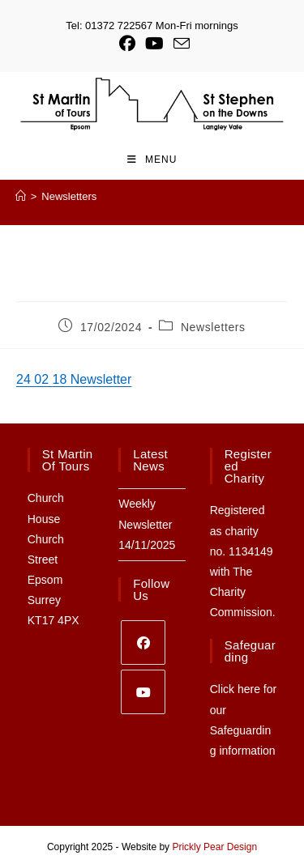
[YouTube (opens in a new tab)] (154, 44)
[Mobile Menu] (152, 160)
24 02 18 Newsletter (74, 379)
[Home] (21, 196)
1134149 (251, 551)
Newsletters (69, 196)
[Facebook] (143, 642)
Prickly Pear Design (214, 847)
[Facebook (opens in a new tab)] (127, 44)
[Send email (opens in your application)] (179, 43)
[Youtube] (143, 692)
